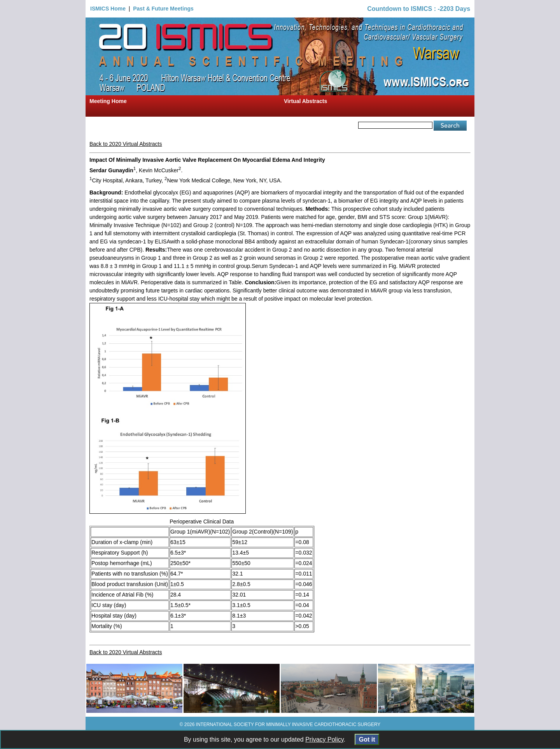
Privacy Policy (324, 739)
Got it (367, 739)
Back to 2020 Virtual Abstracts (126, 144)
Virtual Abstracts (305, 101)
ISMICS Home (108, 9)
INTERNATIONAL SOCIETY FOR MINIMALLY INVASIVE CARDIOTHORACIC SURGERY (288, 724)
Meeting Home (108, 101)
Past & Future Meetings (163, 9)
